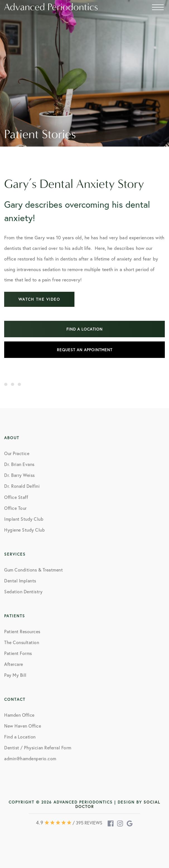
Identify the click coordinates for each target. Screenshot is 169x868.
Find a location (84, 329)
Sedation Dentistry (23, 591)
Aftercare (14, 664)
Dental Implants (20, 581)
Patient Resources (22, 631)
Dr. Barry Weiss (20, 475)
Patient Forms (18, 653)
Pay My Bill (15, 675)
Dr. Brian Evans (19, 464)
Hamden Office (19, 715)
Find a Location (20, 737)
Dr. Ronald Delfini (22, 486)
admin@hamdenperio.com (30, 758)
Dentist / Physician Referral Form (38, 748)
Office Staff (16, 497)
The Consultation (22, 642)
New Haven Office (23, 726)
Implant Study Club (24, 519)
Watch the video (39, 299)
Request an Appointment (85, 350)
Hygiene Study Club (24, 530)
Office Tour (15, 508)
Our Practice (17, 453)
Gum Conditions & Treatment (33, 570)
